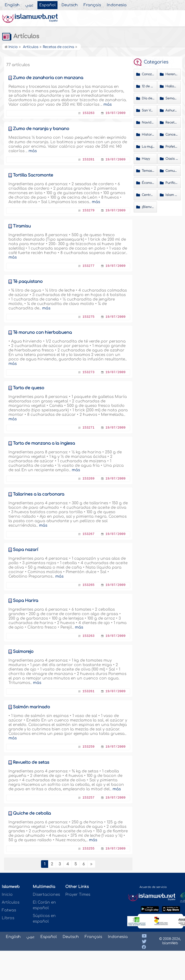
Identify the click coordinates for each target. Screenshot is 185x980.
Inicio (11, 47)
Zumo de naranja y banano (41, 129)
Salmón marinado (31, 707)
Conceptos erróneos (172, 135)
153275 (88, 317)
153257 (88, 798)
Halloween (172, 86)
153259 (88, 747)
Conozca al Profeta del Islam (148, 74)
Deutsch (70, 5)
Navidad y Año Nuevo (148, 123)
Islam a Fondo (172, 195)
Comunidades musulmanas (172, 171)
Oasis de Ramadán (172, 159)
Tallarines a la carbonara (39, 494)
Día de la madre (148, 98)
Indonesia (117, 5)
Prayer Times (78, 895)
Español (47, 5)
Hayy (146, 159)
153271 (88, 428)
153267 (88, 534)
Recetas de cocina (172, 123)
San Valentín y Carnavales (148, 110)
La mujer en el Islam (148, 147)
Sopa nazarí (26, 550)
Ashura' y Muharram (172, 110)
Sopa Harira (26, 601)
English (12, 5)
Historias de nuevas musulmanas (148, 135)
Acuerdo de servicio (153, 887)
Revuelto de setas (31, 762)
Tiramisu (22, 226)
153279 (88, 211)
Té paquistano (28, 282)
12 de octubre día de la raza (148, 86)
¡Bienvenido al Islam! (148, 207)
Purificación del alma (172, 183)
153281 (88, 160)
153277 (88, 266)
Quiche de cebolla (32, 813)
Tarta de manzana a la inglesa (44, 443)
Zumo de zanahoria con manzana (48, 78)
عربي (29, 5)
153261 (88, 691)
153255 (88, 849)
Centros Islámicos (148, 195)
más (108, 104)
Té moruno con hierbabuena (42, 332)
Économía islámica (148, 183)
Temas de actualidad (148, 171)
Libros (8, 918)
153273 (88, 372)
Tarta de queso (29, 388)
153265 (88, 585)
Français (92, 5)
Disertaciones (46, 895)
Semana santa (172, 98)
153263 (88, 636)
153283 (88, 113)
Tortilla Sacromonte (33, 175)
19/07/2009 (115, 113)
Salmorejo (23, 652)
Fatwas (9, 910)
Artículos (21, 36)
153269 (88, 479)
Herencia (172, 74)
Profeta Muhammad (172, 147)
